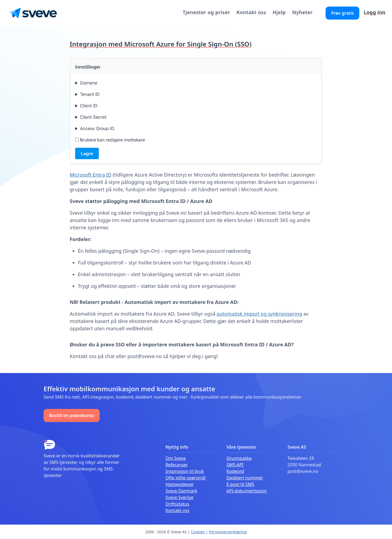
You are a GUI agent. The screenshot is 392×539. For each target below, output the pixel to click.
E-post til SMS (240, 484)
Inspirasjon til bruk (185, 471)
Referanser (177, 465)
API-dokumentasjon (247, 491)
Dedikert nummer (245, 478)
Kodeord (235, 471)
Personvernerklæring (228, 532)
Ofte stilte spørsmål (186, 478)
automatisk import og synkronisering (259, 314)
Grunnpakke (239, 458)
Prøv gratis (342, 13)
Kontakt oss (251, 12)
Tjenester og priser (206, 12)
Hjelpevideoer (180, 484)
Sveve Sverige (179, 497)
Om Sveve (176, 458)
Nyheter (302, 12)
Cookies (198, 532)
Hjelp (279, 12)
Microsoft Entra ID (91, 175)
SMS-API (235, 465)
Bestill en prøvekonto (72, 415)
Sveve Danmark (181, 491)
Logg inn (375, 12)
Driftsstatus (177, 504)
